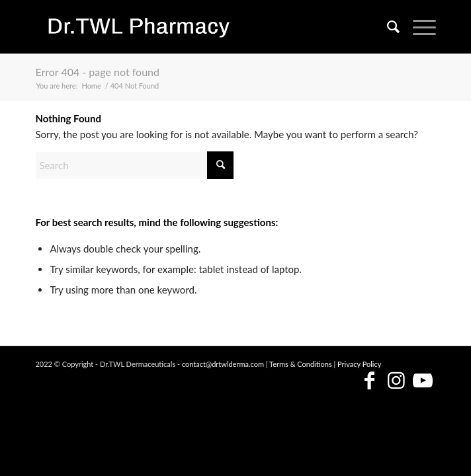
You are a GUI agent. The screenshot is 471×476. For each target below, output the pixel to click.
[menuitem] (387, 26)
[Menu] (418, 26)
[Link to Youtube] (423, 381)
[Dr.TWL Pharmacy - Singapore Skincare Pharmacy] (195, 26)
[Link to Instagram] (396, 381)
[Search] (387, 26)
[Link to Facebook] (370, 381)
